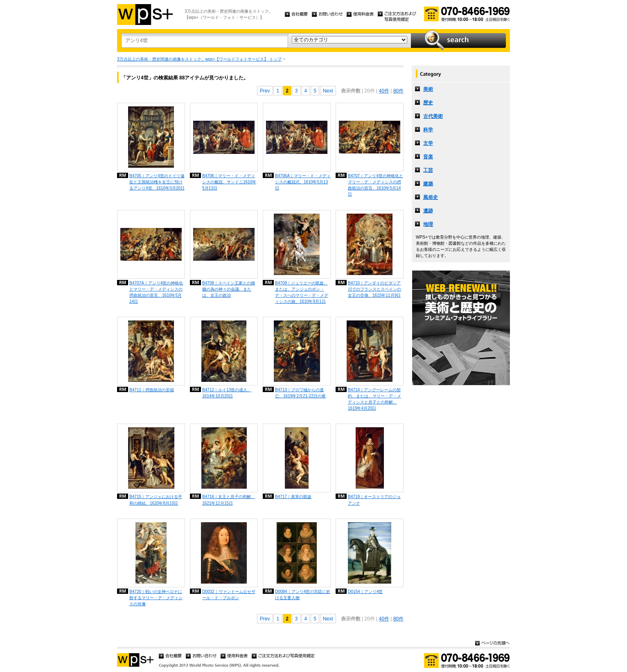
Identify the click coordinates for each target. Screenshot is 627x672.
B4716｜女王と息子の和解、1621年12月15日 (229, 500)
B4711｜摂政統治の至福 (152, 390)
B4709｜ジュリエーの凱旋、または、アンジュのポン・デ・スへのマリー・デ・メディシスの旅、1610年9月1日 (302, 292)
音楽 (428, 157)
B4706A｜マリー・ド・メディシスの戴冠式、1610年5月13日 (303, 182)
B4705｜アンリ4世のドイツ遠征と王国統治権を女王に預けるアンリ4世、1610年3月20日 (157, 182)
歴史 (428, 103)
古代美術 (433, 116)
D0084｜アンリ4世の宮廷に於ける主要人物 (303, 595)
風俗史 (431, 197)
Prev (265, 91)
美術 (428, 89)
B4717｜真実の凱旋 (293, 497)
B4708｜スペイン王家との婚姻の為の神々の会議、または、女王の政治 (229, 289)
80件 (398, 91)
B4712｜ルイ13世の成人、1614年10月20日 (227, 393)
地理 (428, 224)
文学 (428, 143)
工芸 (428, 170)
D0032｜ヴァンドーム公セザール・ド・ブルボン (229, 595)
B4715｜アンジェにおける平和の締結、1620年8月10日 (156, 500)
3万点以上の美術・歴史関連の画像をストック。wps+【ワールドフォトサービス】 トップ (199, 59)
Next (328, 91)
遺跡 (428, 211)
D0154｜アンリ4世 (365, 592)
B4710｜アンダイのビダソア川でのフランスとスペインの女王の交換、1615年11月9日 (374, 289)
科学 (428, 130)
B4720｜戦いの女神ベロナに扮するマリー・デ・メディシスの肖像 (156, 598)
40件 (384, 91)
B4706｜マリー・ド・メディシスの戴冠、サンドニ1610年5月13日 (229, 182)
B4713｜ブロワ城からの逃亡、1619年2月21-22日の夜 (300, 393)
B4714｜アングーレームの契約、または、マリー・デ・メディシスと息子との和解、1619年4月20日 (374, 399)
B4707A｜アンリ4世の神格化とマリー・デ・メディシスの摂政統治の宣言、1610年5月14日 (156, 292)
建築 (428, 184)
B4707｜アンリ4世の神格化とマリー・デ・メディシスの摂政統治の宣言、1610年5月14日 (376, 185)
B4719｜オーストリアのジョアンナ (374, 500)
